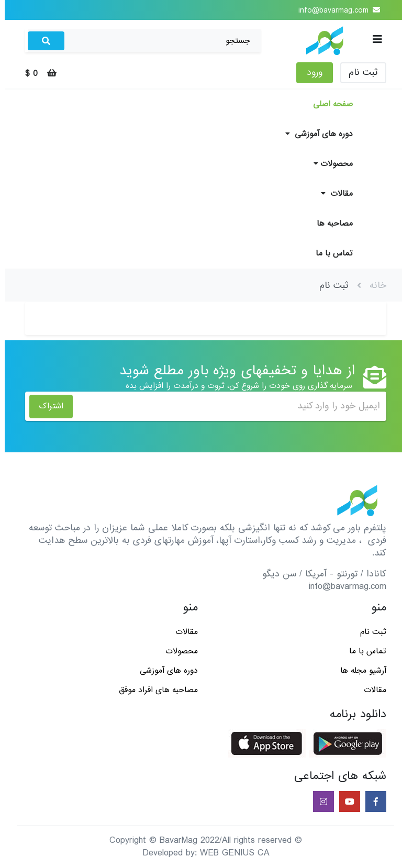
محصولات (328, 164)
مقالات (332, 194)
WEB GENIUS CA (230, 853)
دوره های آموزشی (314, 134)
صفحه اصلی (328, 104)
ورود (310, 73)
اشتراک (46, 406)
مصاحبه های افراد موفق (154, 690)
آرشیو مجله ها (359, 671)
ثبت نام (359, 73)
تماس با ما (330, 253)
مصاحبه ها (330, 224)
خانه (373, 286)
